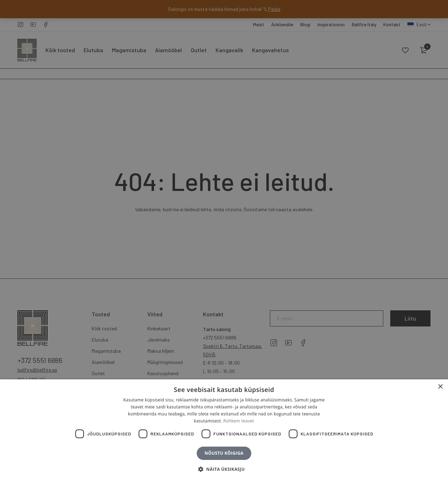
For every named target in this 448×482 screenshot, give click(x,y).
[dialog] (224, 241)
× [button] (440, 387)
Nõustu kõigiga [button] (224, 453)
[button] (224, 469)
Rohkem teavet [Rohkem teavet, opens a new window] (239, 421)
